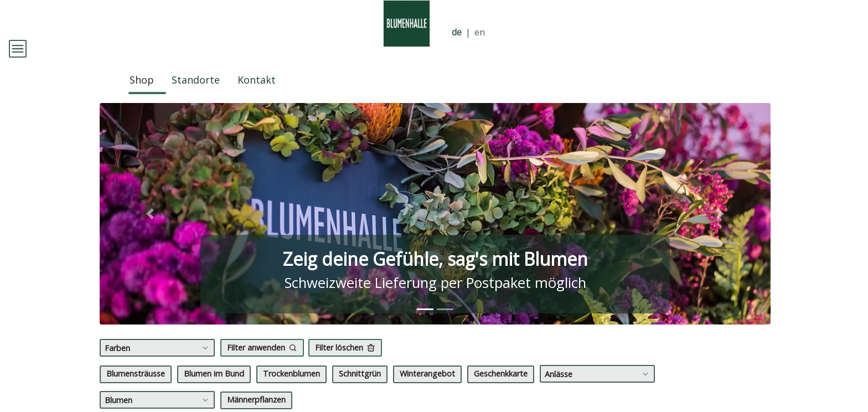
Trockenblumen (291, 390)
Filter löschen (345, 364)
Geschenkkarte (501, 390)
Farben (158, 364)
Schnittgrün (360, 390)
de (457, 32)
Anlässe (598, 390)
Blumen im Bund (214, 390)
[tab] (425, 325)
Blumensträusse (136, 390)
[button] (150, 230)
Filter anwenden (262, 364)
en (480, 32)
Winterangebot (427, 390)
